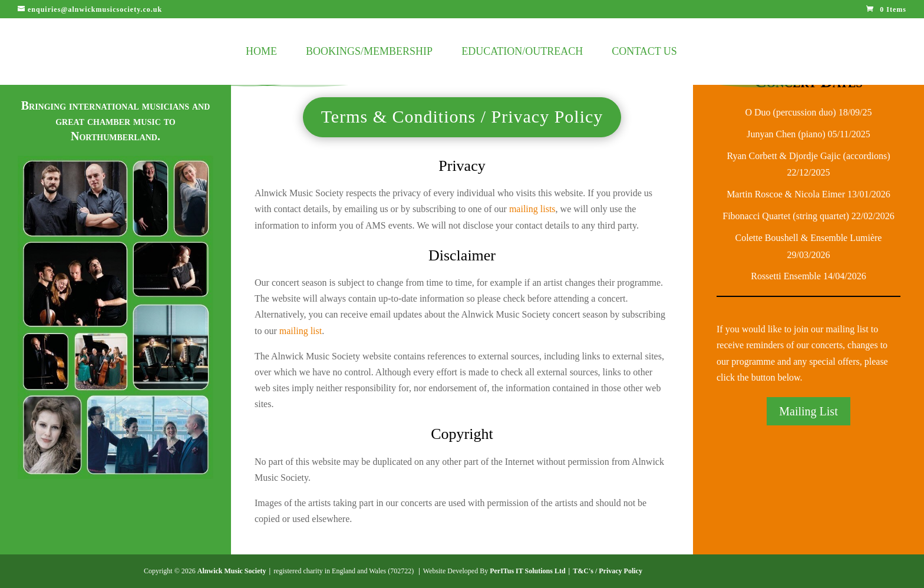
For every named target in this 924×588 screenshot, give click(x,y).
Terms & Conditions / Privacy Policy (462, 116)
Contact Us (644, 52)
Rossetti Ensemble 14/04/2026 (808, 276)
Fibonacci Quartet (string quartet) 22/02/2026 (808, 216)
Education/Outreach (522, 52)
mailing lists (532, 209)
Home (261, 52)
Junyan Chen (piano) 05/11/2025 (808, 134)
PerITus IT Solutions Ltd (527, 571)
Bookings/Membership (369, 52)
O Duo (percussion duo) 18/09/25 (808, 112)
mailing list (301, 331)
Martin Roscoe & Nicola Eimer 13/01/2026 (808, 194)
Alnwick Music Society (232, 571)
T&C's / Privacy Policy (608, 571)
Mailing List (808, 411)
